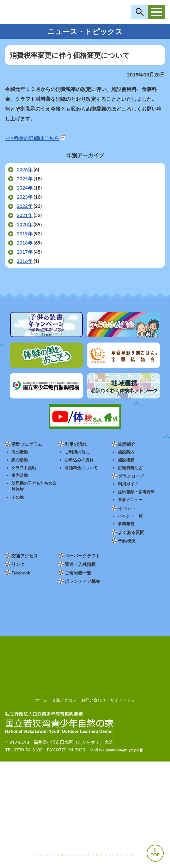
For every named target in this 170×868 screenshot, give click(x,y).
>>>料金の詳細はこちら (32, 138)
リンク (18, 564)
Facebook (21, 573)
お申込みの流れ (79, 460)
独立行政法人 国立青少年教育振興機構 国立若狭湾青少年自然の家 (51, 12)
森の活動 (20, 460)
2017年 (25, 252)
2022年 (25, 206)
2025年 (25, 179)
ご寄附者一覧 (78, 573)
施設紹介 (127, 444)
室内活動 (20, 475)
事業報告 (126, 524)
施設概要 (126, 460)
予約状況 (127, 541)
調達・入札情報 (80, 564)
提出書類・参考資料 (136, 492)
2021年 (25, 215)
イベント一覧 (130, 516)
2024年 (25, 188)
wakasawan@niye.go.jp (121, 750)
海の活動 (20, 452)
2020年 (25, 224)
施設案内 (126, 452)
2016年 (25, 261)
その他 (18, 497)
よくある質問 (131, 532)
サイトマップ (123, 700)
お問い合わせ (94, 700)
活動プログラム (27, 444)
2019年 (25, 234)
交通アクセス (25, 556)
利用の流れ (76, 444)
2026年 (25, 169)
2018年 (25, 243)
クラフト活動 (24, 468)
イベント (127, 508)
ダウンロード (131, 476)
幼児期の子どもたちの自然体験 (34, 486)
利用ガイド (128, 484)
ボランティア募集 (82, 581)
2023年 (25, 197)
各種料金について (81, 468)
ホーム (41, 700)
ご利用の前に (77, 452)
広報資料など (130, 468)
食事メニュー (130, 500)
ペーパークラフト (82, 556)
